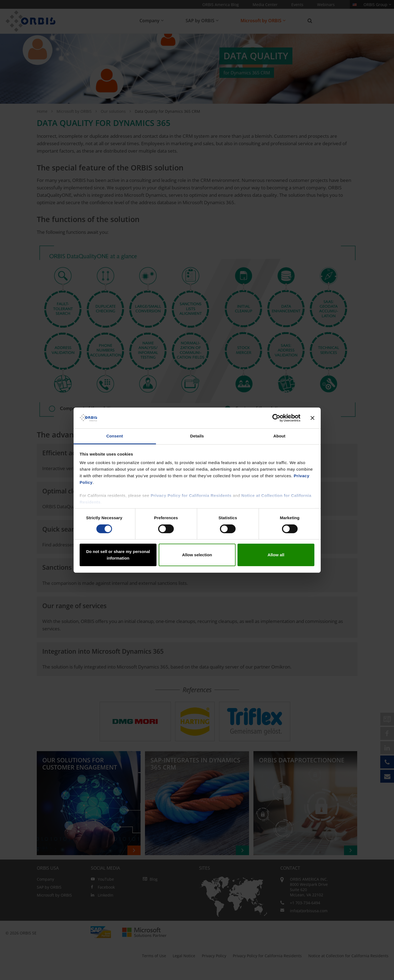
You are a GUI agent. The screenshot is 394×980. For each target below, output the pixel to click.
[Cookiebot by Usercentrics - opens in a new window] (276, 418)
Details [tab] (197, 436)
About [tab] (280, 436)
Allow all (276, 555)
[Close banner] (312, 418)
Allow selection (197, 555)
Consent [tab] (115, 436)
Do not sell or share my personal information (118, 555)
